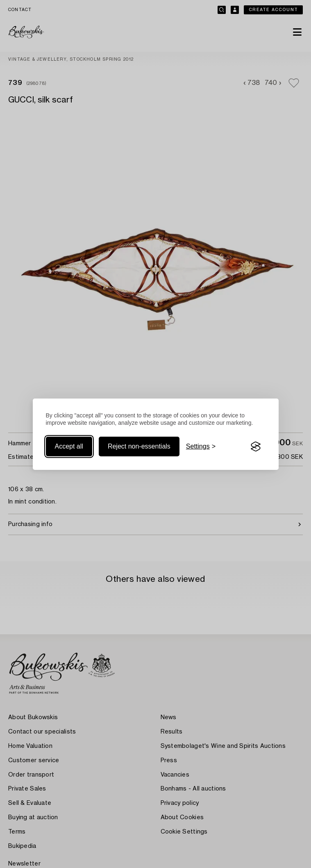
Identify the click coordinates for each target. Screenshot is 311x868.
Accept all (69, 446)
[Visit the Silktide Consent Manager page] (256, 447)
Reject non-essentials (139, 446)
